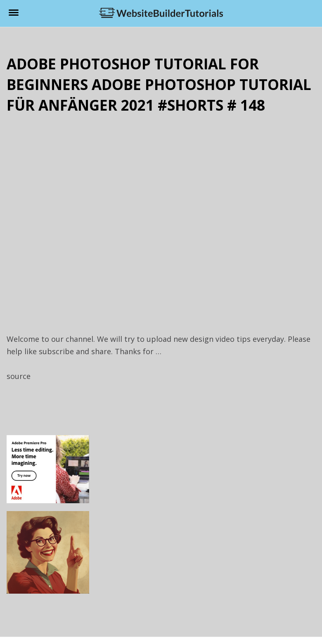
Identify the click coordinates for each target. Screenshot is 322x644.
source (19, 376)
